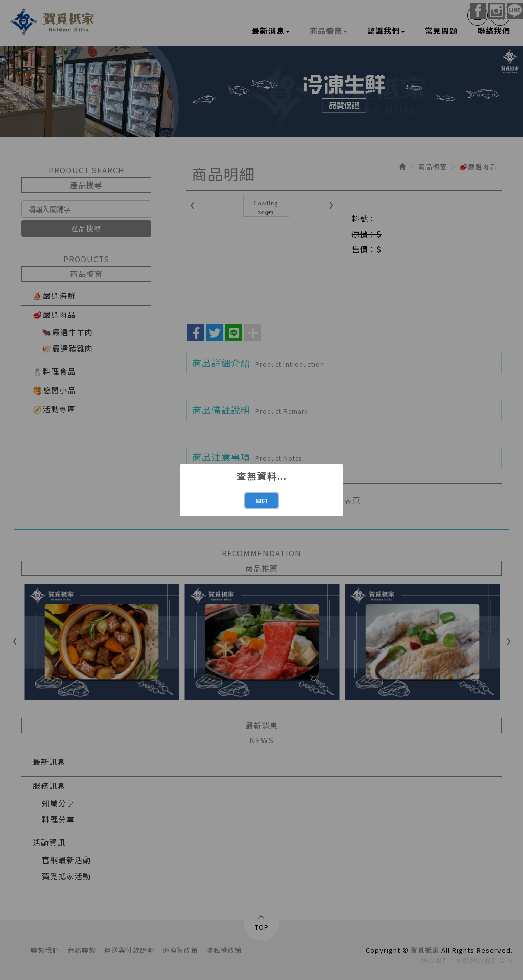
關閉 (261, 500)
